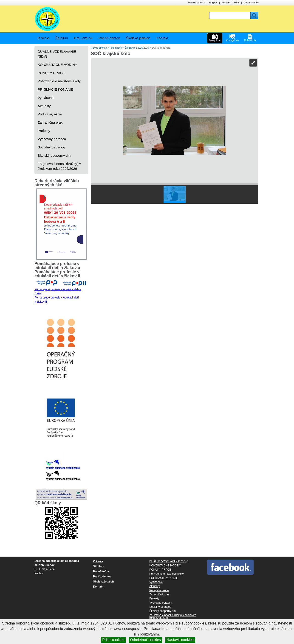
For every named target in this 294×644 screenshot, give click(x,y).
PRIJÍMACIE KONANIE (56, 89)
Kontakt (226, 3)
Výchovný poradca (52, 139)
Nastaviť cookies (180, 640)
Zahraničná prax (50, 122)
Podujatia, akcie (50, 114)
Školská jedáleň (138, 38)
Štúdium (62, 38)
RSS (237, 3)
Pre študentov (109, 38)
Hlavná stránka (197, 3)
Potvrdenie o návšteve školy (59, 81)
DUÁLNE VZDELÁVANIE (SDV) (57, 54)
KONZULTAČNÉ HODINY (57, 65)
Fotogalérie (116, 48)
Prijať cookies (113, 640)
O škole (43, 38)
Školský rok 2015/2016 (137, 48)
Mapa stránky (251, 3)
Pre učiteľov (83, 38)
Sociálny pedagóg (51, 147)
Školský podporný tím (54, 155)
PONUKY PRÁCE (51, 73)
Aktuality (44, 106)
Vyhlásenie (46, 98)
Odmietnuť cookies (145, 640)
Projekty (44, 131)
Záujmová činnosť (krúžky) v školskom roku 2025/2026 (59, 166)
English (214, 3)
